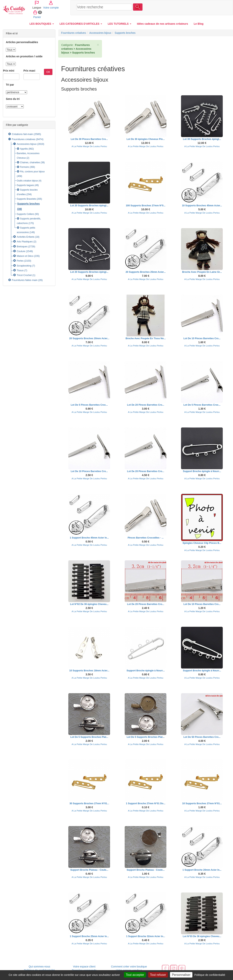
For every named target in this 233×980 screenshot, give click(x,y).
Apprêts (24, 149)
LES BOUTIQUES (42, 24)
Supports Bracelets (26, 199)
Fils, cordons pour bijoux (32, 172)
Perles (20, 261)
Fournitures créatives (24, 139)
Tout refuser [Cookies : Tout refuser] (158, 975)
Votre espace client (84, 967)
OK (48, 72)
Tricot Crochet (24, 275)
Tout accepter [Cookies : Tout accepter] (135, 975)
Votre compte (204, 7)
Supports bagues (26, 185)
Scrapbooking (24, 266)
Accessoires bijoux (27, 144)
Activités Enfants (26, 237)
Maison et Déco (25, 256)
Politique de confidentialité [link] (210, 975)
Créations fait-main (22, 134)
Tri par (10, 85)
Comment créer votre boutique (129, 967)
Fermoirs (25, 167)
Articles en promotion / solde (24, 56)
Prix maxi (29, 71)
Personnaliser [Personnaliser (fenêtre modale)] (181, 975)
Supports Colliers (26, 214)
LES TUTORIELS (120, 24)
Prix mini (9, 71)
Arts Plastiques (25, 242)
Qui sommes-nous (39, 967)
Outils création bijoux (27, 181)
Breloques (22, 247)
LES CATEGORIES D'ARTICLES (81, 24)
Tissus (20, 270)
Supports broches (28, 204)
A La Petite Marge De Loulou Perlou (89, 146)
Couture (21, 251)
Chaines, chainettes (30, 162)
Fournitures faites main (25, 280)
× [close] (98, 45)
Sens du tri (13, 99)
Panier (219, 7)
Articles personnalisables (22, 42)
